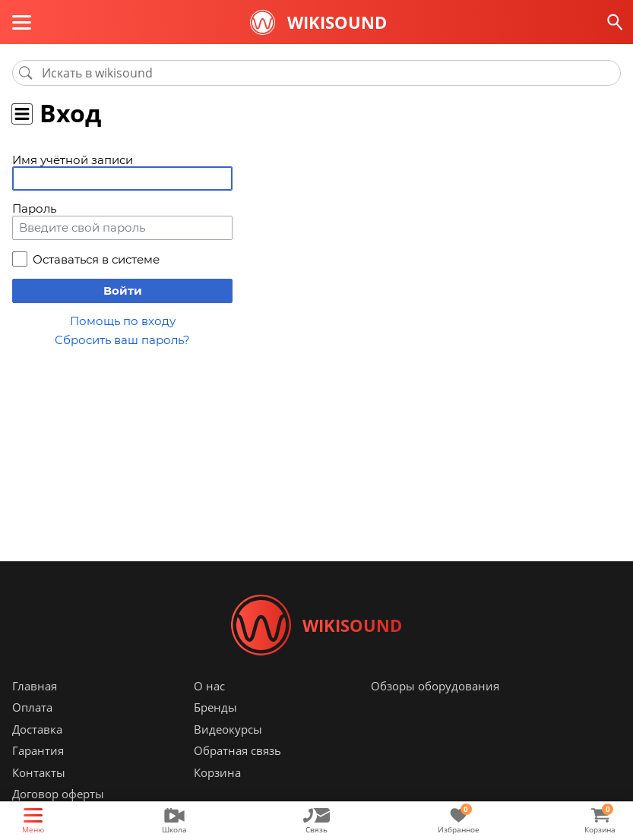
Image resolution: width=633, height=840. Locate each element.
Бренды (215, 708)
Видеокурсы (228, 729)
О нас (209, 686)
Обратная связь (237, 751)
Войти (123, 291)
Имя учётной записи (73, 160)
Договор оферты (58, 794)
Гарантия (38, 751)
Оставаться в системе (96, 259)
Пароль (34, 208)
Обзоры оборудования (435, 686)
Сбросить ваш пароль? (122, 340)
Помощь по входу (123, 321)
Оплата (32, 708)
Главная (35, 686)
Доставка (37, 729)
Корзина (217, 772)
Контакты (39, 772)
